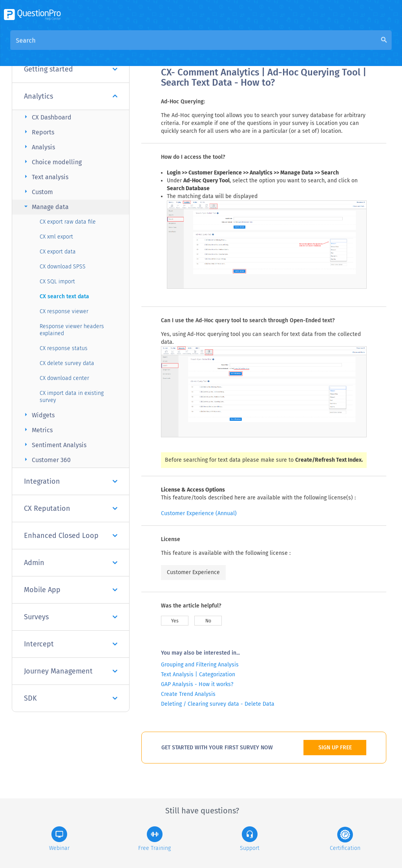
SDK (71, 698)
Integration (71, 481)
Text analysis (45, 177)
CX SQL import (57, 282)
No (208, 621)
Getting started (71, 69)
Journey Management (71, 671)
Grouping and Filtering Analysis (200, 665)
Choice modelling (52, 162)
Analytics (71, 96)
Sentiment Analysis (54, 445)
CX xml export (56, 237)
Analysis (38, 147)
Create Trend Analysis (188, 694)
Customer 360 (46, 460)
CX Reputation (71, 508)
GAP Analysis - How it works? (197, 684)
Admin (71, 563)
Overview (174, 48)
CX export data (58, 252)
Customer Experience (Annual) (199, 513)
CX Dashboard (47, 117)
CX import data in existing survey (72, 397)
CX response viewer (64, 311)
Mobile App (71, 590)
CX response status (64, 348)
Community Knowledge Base (237, 48)
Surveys (71, 617)
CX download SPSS (63, 267)
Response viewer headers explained (72, 330)
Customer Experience (193, 572)
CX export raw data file (68, 222)
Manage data (45, 206)
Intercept (71, 644)
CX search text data (64, 296)
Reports (38, 132)
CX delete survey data (67, 363)
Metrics (37, 430)
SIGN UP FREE (335, 748)
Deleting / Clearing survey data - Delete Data (218, 704)
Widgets (38, 415)
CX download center (64, 378)
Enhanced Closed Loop (71, 536)
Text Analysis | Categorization (198, 674)
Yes (175, 621)
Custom (37, 192)
